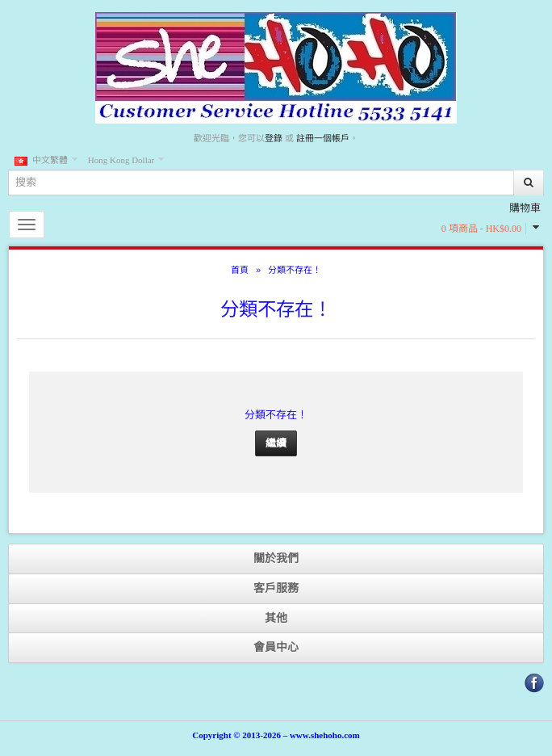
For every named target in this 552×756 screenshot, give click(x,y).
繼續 (276, 443)
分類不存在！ (295, 270)
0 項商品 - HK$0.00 (481, 229)
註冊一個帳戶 (323, 138)
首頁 (240, 270)
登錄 (274, 138)
